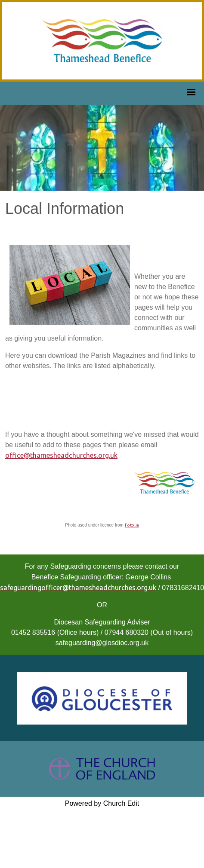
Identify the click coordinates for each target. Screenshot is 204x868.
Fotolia (132, 525)
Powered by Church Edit (102, 803)
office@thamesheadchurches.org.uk (61, 455)
